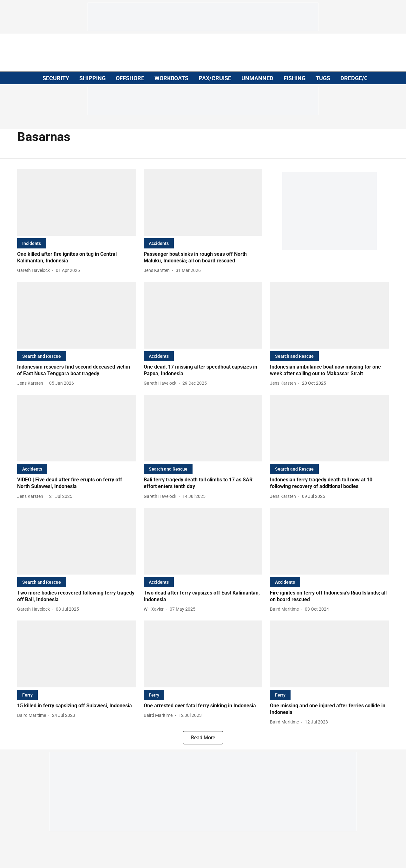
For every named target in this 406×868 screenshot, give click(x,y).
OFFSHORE (130, 78)
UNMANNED (257, 78)
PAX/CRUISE (215, 78)
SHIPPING (92, 78)
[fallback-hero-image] (77, 202)
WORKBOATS (171, 78)
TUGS (323, 78)
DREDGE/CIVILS (361, 78)
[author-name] (35, 270)
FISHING (295, 78)
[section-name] (32, 243)
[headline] (77, 258)
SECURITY (56, 78)
